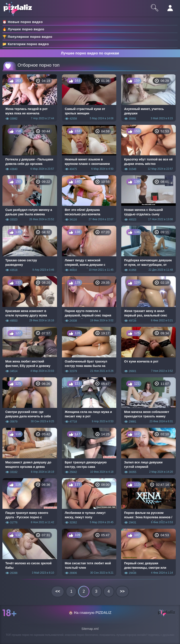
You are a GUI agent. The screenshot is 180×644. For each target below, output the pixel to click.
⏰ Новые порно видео (23, 22)
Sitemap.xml (90, 629)
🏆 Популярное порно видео (27, 37)
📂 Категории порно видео (26, 44)
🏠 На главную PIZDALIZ (90, 613)
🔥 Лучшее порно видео (23, 29)
